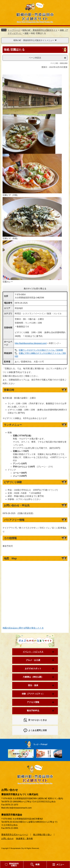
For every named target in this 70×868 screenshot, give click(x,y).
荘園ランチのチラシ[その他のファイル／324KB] (41, 350)
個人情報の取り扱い (42, 835)
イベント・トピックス (33, 652)
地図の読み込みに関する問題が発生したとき (23, 628)
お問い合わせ (7, 839)
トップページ (14, 30)
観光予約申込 (33, 711)
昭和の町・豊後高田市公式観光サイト (40, 30)
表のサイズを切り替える (35, 289)
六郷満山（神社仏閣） (33, 677)
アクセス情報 (33, 702)
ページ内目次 (35, 58)
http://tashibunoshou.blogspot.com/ (31, 343)
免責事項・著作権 (24, 839)
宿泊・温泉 (33, 685)
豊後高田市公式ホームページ (15, 835)
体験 (27, 33)
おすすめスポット (33, 669)
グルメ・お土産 (33, 660)
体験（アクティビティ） (33, 694)
